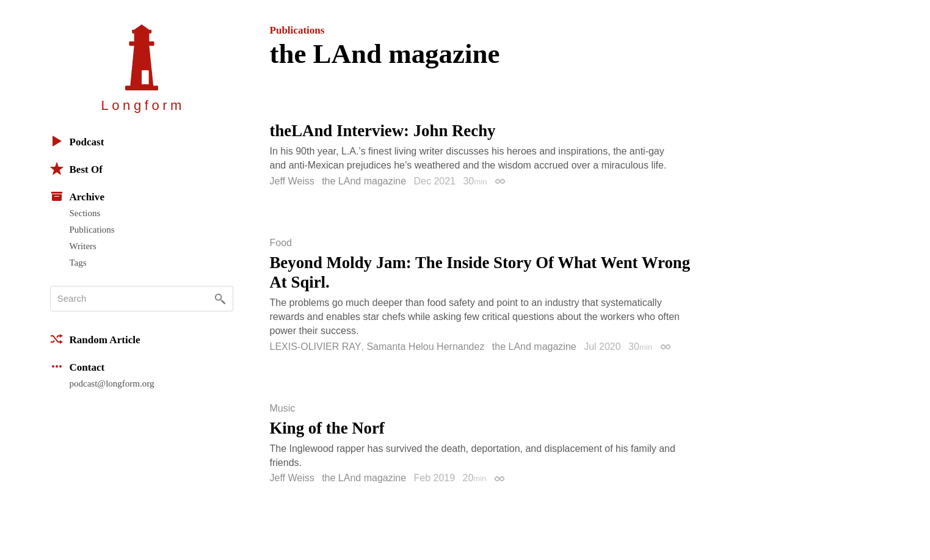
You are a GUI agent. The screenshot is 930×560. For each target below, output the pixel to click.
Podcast (77, 141)
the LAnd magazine (364, 181)
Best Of (76, 169)
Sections (85, 213)
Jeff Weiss (292, 181)
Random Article (95, 339)
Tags (78, 263)
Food (281, 243)
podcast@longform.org (112, 384)
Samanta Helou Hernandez (425, 347)
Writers (83, 246)
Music (283, 409)
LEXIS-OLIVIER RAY (316, 347)
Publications (92, 230)
